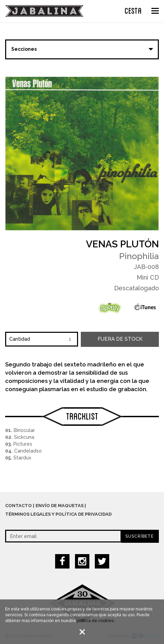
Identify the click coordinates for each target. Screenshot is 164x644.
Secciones (24, 49)
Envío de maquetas (60, 506)
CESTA (133, 10)
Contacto (18, 506)
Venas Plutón (122, 244)
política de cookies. (96, 621)
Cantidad (20, 339)
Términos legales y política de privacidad (58, 514)
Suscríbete (140, 536)
